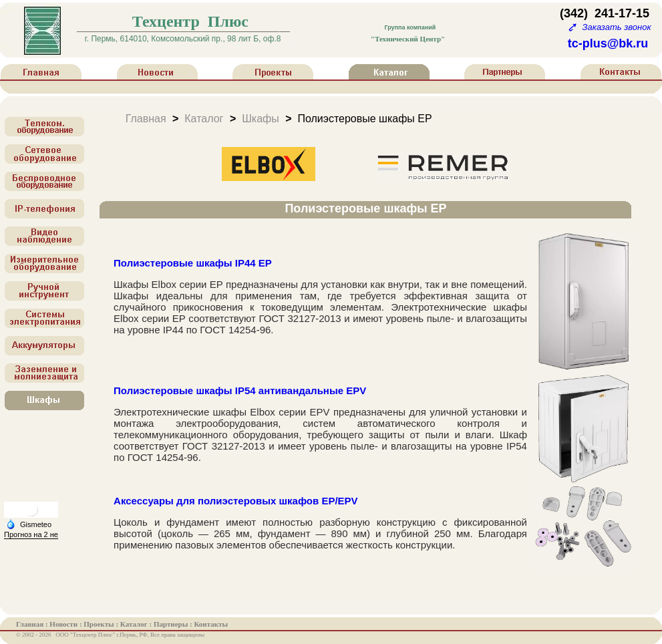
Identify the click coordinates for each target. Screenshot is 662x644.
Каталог (204, 118)
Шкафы (261, 118)
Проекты (100, 624)
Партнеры (172, 624)
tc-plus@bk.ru (608, 43)
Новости (64, 624)
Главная (146, 118)
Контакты (211, 624)
